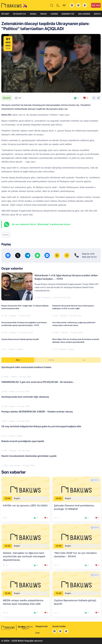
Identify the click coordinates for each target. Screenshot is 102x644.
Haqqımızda (41, 626)
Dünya (97, 14)
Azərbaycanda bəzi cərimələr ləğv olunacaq (25, 397)
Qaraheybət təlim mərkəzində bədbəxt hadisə (26, 367)
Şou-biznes (84, 14)
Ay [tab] (84, 360)
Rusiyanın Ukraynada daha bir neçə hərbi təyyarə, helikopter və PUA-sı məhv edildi (73, 307)
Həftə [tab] (51, 360)
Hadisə (54, 14)
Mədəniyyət (68, 14)
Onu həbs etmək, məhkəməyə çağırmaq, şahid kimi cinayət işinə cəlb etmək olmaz (74, 324)
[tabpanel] (51, 416)
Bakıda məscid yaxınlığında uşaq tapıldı (23, 441)
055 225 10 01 (89, 257)
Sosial (33, 14)
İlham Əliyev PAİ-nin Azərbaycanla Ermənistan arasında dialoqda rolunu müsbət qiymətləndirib (76, 341)
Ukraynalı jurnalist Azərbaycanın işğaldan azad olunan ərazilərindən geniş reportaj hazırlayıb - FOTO (24, 324)
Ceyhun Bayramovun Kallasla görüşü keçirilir (20, 339)
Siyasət (5, 14)
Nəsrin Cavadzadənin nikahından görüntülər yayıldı (29, 456)
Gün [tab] (18, 360)
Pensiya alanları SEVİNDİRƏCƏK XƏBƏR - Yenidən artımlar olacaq (37, 412)
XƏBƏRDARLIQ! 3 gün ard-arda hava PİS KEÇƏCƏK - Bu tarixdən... (38, 382)
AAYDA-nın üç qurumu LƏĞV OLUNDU (25, 505)
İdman (44, 14)
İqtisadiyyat (20, 14)
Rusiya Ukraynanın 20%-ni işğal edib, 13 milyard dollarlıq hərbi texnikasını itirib (25, 307)
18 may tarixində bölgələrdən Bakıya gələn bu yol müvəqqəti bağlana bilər (41, 426)
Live (96, 5)
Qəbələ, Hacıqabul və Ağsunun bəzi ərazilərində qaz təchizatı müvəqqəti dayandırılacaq (24, 556)
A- (94, 98)
